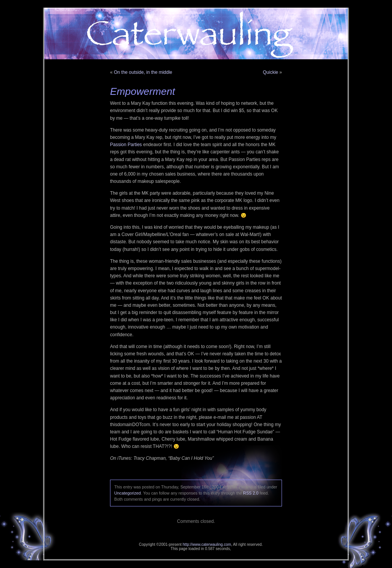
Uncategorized (128, 493)
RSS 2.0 (251, 493)
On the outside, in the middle (143, 72)
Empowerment (143, 91)
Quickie (271, 72)
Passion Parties (126, 145)
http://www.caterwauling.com (207, 544)
